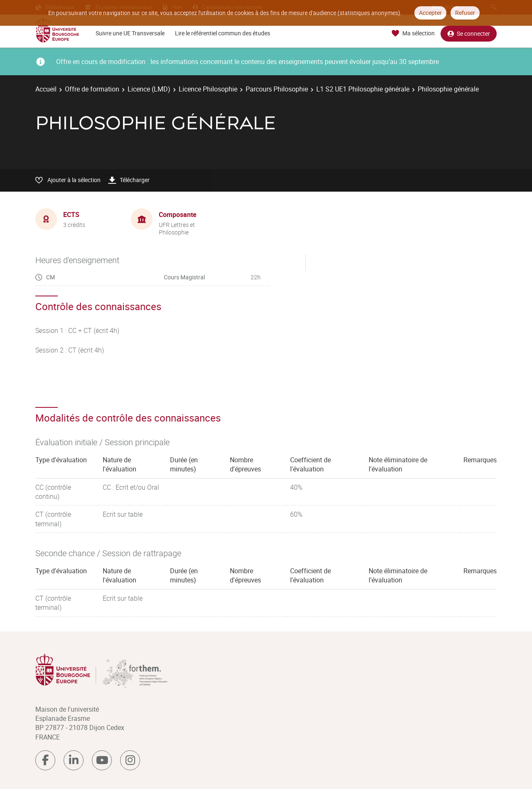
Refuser (465, 13)
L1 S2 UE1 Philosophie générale (363, 89)
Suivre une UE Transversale (130, 33)
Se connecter (469, 33)
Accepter (430, 13)
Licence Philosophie (208, 89)
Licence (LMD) (149, 89)
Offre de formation (92, 89)
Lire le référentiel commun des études (223, 33)
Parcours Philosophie (277, 89)
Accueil (46, 89)
